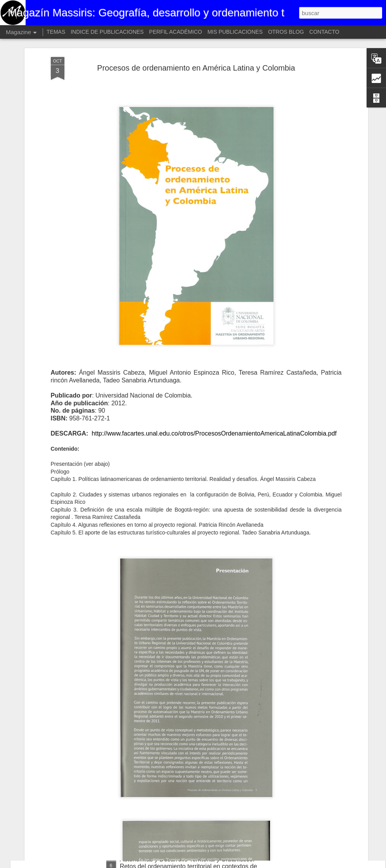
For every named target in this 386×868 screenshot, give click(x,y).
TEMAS (56, 32)
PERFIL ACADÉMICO (175, 32)
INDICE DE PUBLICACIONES (107, 32)
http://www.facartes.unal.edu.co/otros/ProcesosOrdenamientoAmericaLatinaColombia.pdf (214, 387)
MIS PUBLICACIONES (235, 32)
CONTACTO (324, 32)
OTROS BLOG (286, 32)
